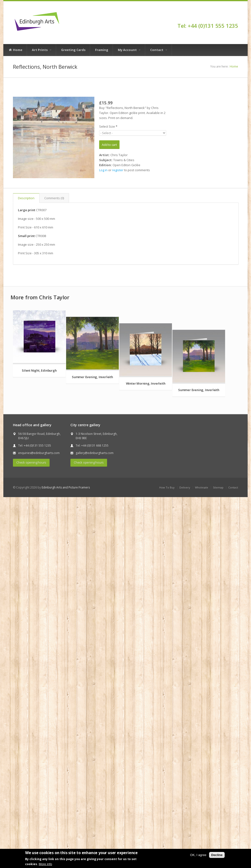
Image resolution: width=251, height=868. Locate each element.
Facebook (236, 17)
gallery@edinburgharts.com (95, 584)
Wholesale (202, 618)
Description (26, 198)
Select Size (108, 126)
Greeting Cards (73, 50)
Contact (159, 50)
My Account (129, 50)
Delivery (185, 618)
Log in (103, 170)
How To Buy (167, 618)
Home (15, 50)
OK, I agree (198, 855)
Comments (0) (54, 198)
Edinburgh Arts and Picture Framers (66, 618)
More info (46, 864)
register (118, 170)
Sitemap (218, 618)
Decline (217, 855)
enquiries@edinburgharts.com (39, 584)
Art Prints (42, 50)
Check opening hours (31, 593)
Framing (102, 50)
